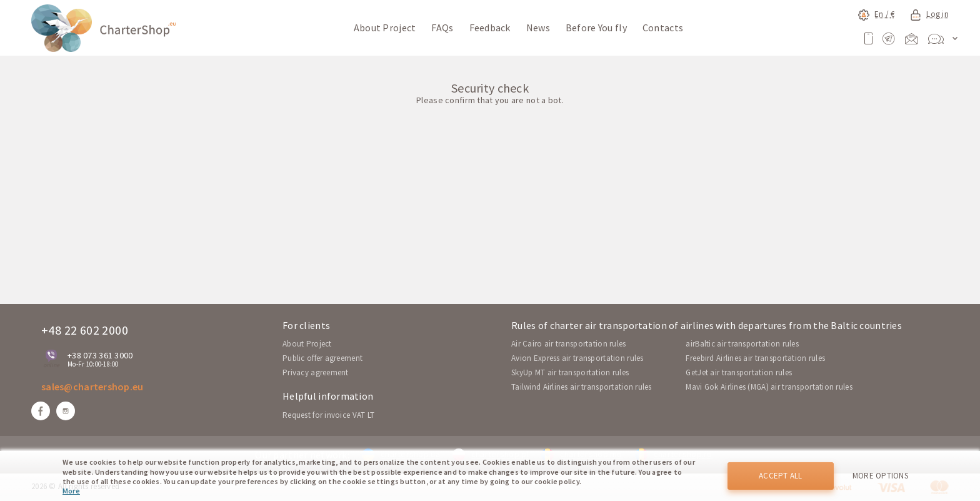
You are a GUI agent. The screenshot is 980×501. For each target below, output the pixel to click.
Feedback (490, 28)
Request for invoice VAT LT (328, 415)
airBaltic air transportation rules (742, 344)
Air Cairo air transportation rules (569, 344)
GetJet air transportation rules (739, 372)
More (71, 491)
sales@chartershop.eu (92, 387)
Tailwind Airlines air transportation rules (582, 387)
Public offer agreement (322, 358)
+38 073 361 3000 (100, 355)
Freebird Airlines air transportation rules (755, 358)
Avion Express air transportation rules (577, 358)
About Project (385, 28)
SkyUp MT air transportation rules (570, 372)
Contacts (663, 28)
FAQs (442, 28)
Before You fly (596, 28)
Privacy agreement (316, 372)
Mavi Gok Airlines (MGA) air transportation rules (769, 387)
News (538, 28)
